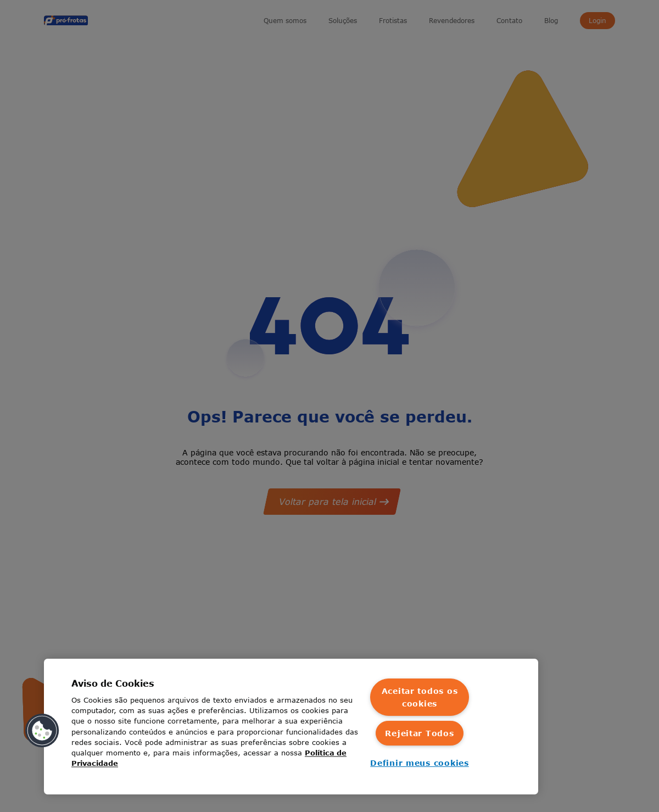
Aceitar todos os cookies (420, 697)
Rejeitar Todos (419, 733)
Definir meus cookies (419, 763)
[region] (291, 727)
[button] (42, 731)
